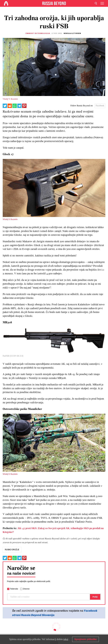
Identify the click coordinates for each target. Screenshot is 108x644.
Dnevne (26, 589)
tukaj (66, 639)
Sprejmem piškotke (85, 639)
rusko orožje (12, 550)
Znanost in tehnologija (38, 33)
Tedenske (14, 589)
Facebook (100, 106)
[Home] (6, 3)
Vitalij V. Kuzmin (10, 99)
